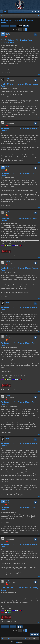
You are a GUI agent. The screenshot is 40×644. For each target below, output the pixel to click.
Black (17, 643)
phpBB (14, 641)
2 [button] (24, 29)
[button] (19, 29)
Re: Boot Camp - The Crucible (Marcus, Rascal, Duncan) (18, 41)
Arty (24, 643)
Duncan (8, 211)
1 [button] (21, 29)
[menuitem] (5, 11)
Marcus (8, 122)
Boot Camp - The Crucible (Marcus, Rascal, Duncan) (17, 21)
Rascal (7, 33)
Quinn (8, 79)
